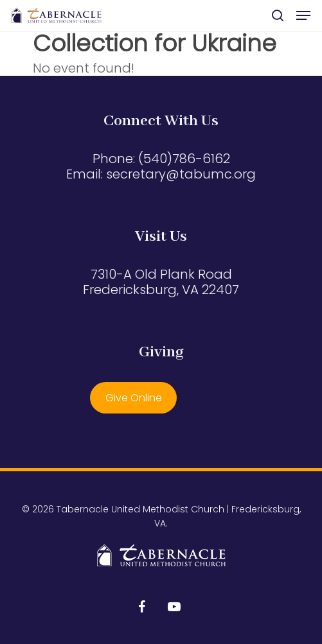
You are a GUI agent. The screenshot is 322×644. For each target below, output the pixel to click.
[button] (303, 15)
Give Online (134, 398)
